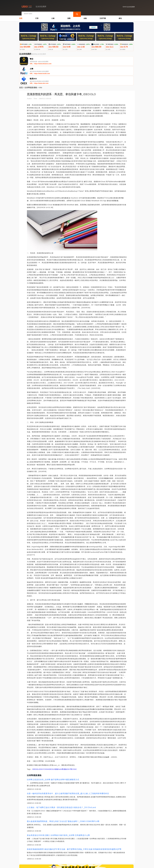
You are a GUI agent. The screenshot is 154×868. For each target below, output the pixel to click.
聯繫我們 (45, 855)
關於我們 (55, 855)
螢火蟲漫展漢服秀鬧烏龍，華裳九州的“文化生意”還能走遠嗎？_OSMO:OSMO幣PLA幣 (63, 802)
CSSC (74, 749)
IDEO (34, 749)
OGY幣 (69, 749)
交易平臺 (103, 16)
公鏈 (53, 16)
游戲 (69, 16)
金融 (85, 16)
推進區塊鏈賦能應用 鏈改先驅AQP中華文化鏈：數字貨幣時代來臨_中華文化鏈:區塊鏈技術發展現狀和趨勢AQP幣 (74, 829)
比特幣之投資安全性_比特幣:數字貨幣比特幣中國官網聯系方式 (53, 760)
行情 (37, 16)
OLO (38, 749)
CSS (46, 749)
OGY (42, 749)
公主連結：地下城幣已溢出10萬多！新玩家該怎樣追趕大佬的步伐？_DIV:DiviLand (61, 788)
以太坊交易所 (57, 865)
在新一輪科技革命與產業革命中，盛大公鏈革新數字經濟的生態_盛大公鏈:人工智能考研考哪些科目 (68, 774)
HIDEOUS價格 (53, 749)
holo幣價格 (62, 749)
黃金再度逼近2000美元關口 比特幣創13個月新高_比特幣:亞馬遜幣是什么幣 (58, 815)
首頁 (21, 16)
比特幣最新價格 (31, 68)
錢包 (120, 16)
